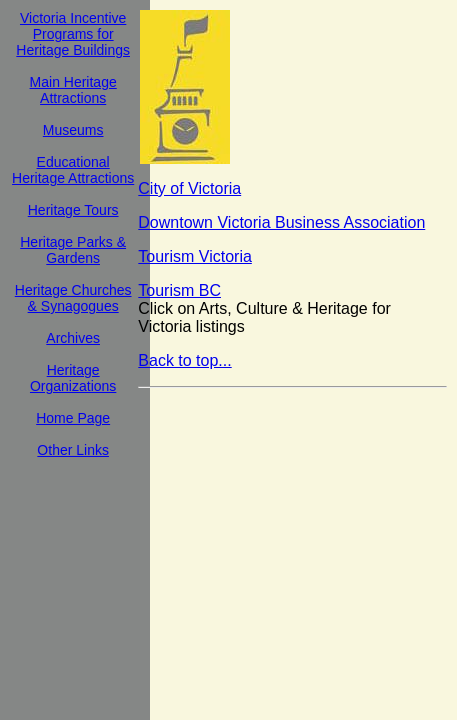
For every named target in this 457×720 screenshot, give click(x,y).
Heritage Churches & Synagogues (73, 298)
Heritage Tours (73, 210)
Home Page (73, 418)
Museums (73, 130)
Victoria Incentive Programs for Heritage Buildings (73, 34)
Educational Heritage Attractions (73, 170)
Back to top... (184, 360)
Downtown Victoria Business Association (281, 222)
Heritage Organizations (73, 378)
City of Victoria (189, 188)
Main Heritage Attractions (73, 90)
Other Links (73, 450)
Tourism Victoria (195, 256)
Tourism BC (179, 290)
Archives (73, 338)
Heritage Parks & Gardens (73, 250)
